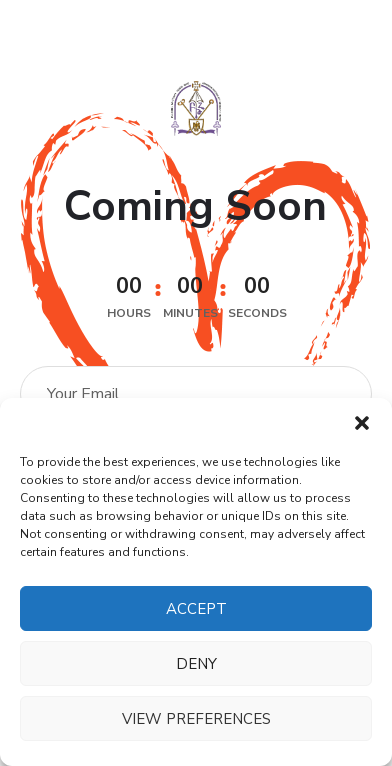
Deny (196, 664)
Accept (196, 609)
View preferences (196, 719)
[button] (362, 423)
